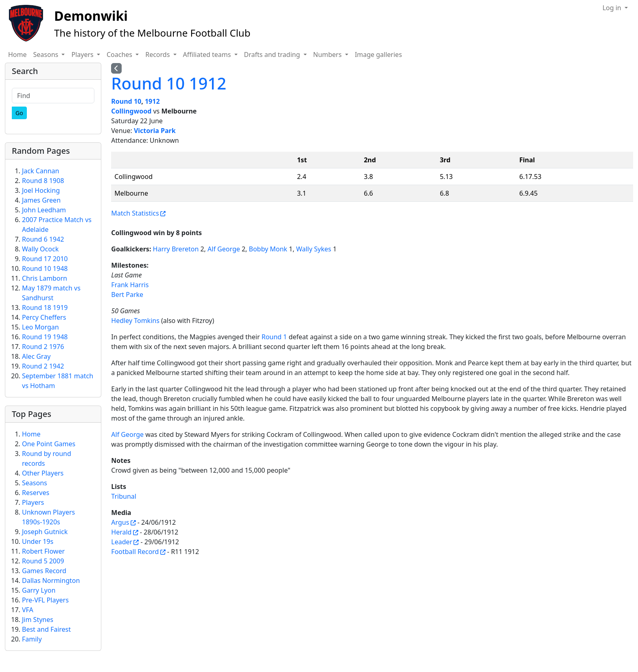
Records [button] (158, 55)
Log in (613, 8)
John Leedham (44, 210)
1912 (152, 101)
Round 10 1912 (169, 83)
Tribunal (124, 496)
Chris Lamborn (45, 278)
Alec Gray (36, 356)
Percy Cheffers (44, 317)
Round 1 (274, 337)
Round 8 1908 (43, 181)
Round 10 (126, 101)
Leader (122, 542)
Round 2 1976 (43, 347)
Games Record (44, 571)
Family (32, 639)
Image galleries (378, 55)
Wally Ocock (40, 249)
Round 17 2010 (45, 259)
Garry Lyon (39, 590)
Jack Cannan (40, 171)
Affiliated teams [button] (208, 55)
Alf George (224, 249)
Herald (121, 532)
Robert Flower (43, 551)
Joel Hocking (41, 190)
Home (17, 55)
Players (33, 502)
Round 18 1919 (45, 308)
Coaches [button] (120, 55)
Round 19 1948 (45, 337)
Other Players (43, 473)
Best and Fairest (46, 629)
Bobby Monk (268, 249)
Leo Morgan (40, 327)
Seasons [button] (47, 55)
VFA (28, 610)
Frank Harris (130, 285)
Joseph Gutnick (45, 532)
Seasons (35, 483)
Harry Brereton (176, 249)
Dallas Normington (51, 580)
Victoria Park (155, 131)
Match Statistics (135, 213)
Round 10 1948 (45, 268)
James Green (41, 200)
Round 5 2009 (43, 561)
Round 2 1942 (43, 366)
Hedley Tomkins (135, 321)
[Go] (19, 113)
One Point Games (49, 444)
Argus (120, 522)
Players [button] (83, 55)
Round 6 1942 (43, 239)
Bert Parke (127, 295)
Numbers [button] (328, 55)
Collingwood (131, 111)
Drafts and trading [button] (273, 55)
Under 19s (38, 541)
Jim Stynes (38, 620)
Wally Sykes (314, 249)
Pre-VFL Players (45, 600)
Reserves (36, 493)
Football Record (135, 552)
